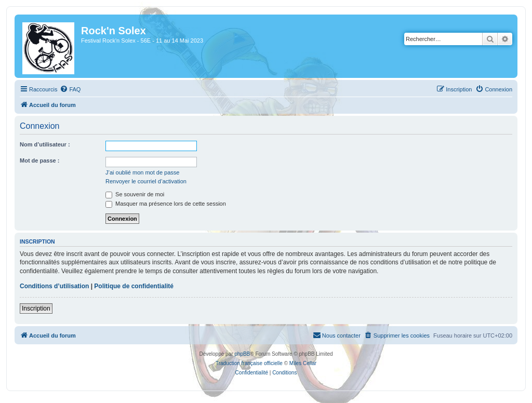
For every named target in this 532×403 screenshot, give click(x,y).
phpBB (242, 354)
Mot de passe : (39, 160)
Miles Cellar (303, 363)
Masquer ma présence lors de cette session (166, 204)
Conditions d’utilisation (54, 286)
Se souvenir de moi (135, 194)
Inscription (36, 308)
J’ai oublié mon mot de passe (142, 172)
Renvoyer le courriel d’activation (146, 181)
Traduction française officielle (249, 363)
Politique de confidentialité (134, 286)
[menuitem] (70, 89)
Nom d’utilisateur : (45, 144)
